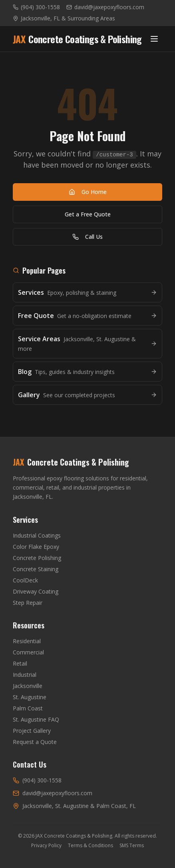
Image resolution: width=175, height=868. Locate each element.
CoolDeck (25, 580)
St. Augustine (30, 697)
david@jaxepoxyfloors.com (105, 7)
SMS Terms (132, 846)
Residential (27, 641)
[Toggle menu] (154, 39)
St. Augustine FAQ (36, 719)
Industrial (25, 675)
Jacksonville (28, 686)
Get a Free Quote (88, 214)
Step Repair (28, 603)
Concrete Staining (36, 569)
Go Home (88, 192)
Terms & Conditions (90, 846)
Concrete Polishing (37, 558)
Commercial (28, 652)
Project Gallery (32, 731)
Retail (20, 663)
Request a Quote (35, 742)
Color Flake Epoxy (36, 547)
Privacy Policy (46, 846)
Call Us (87, 237)
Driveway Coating (36, 591)
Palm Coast (28, 708)
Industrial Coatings (37, 535)
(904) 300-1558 (36, 7)
